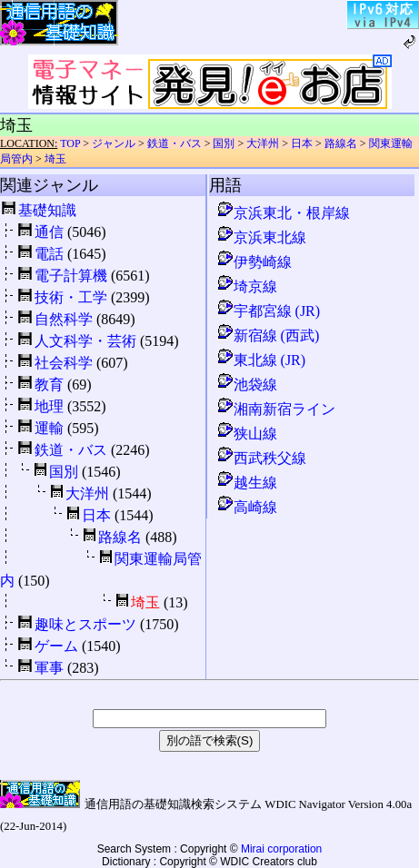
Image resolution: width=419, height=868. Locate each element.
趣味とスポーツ (85, 624)
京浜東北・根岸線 (283, 213)
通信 (49, 232)
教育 (49, 385)
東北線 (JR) (261, 360)
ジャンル (114, 143)
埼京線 (246, 286)
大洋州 (263, 143)
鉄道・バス (175, 143)
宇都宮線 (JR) (268, 311)
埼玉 (55, 159)
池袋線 (246, 385)
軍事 (49, 668)
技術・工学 (71, 297)
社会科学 (64, 363)
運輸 (49, 428)
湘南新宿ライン (275, 409)
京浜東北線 (261, 237)
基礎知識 (47, 210)
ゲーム (56, 646)
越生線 (246, 483)
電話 (49, 254)
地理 (49, 406)
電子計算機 (71, 276)
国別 (224, 143)
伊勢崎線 (254, 262)
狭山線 (246, 434)
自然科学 (64, 319)
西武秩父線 (261, 458)
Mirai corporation (281, 849)
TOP (70, 143)
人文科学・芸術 (85, 341)
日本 (302, 143)
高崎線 (246, 507)
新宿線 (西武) (268, 335)
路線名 (341, 143)
